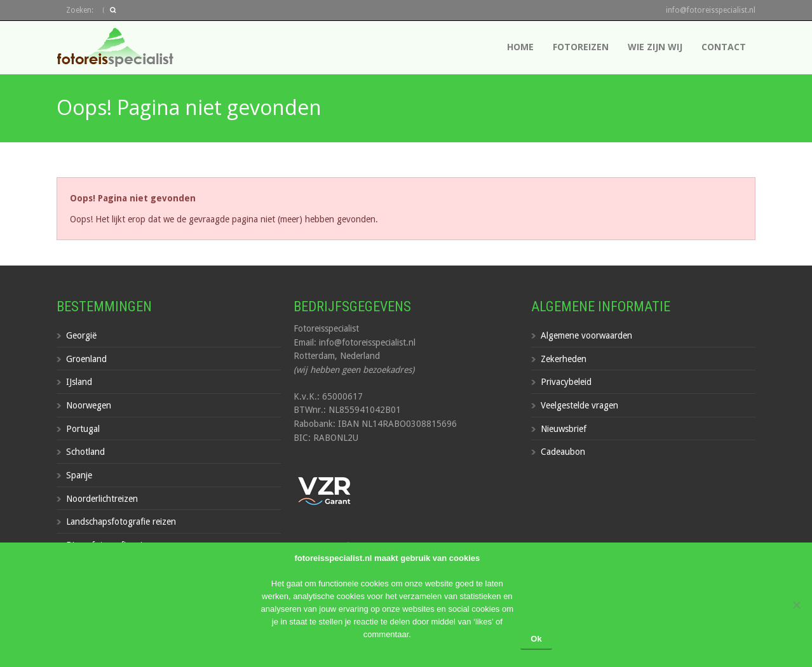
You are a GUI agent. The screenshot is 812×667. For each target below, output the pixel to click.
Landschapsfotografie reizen (121, 522)
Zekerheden (564, 359)
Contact (724, 47)
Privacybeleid (566, 382)
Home (520, 47)
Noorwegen (89, 405)
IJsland (79, 382)
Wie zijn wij (655, 47)
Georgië (81, 335)
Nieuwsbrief (564, 429)
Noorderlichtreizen (102, 499)
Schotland (85, 452)
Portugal (83, 429)
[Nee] (796, 605)
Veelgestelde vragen (579, 405)
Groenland (86, 359)
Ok (536, 639)
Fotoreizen (581, 47)
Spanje (79, 475)
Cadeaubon (563, 452)
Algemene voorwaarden (586, 335)
